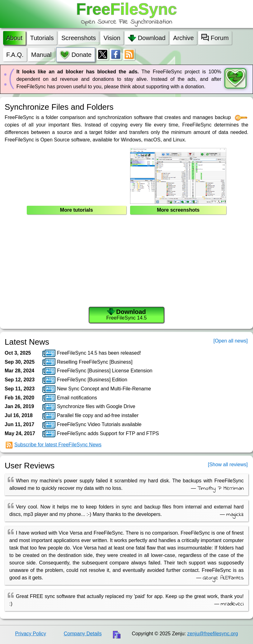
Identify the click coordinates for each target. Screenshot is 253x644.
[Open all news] (231, 341)
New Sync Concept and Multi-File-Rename (97, 389)
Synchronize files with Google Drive (89, 407)
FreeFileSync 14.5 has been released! (92, 353)
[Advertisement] (126, 262)
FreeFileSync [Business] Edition (85, 380)
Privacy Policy (30, 634)
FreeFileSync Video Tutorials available (92, 425)
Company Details (83, 634)
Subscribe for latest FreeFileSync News (53, 445)
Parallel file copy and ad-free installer (90, 416)
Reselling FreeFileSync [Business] (87, 362)
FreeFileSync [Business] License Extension (97, 371)
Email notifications (70, 398)
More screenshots (178, 210)
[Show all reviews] (228, 465)
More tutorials (77, 210)
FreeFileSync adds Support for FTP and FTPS (101, 434)
